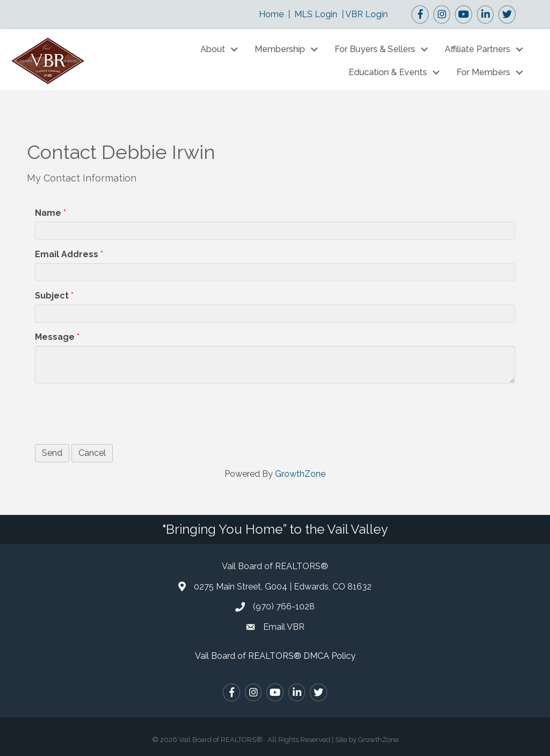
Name (48, 213)
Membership (280, 49)
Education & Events (388, 72)
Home (271, 14)
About (213, 49)
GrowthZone (300, 474)
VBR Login (367, 14)
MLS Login (316, 14)
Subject (52, 296)
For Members (483, 72)
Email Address (67, 254)
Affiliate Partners (477, 49)
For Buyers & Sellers (375, 49)
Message (55, 337)
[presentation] (117, 412)
